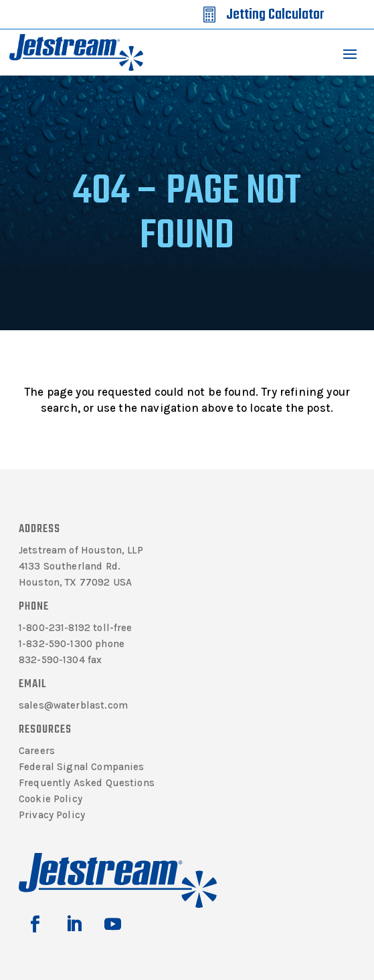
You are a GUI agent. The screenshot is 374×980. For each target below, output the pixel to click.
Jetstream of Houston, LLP (81, 550)
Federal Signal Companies (82, 767)
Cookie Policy (51, 799)
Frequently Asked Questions (87, 783)
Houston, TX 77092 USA (75, 582)
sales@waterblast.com (73, 705)
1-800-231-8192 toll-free (76, 628)
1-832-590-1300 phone (72, 644)
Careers (37, 751)
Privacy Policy (52, 815)
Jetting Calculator (275, 15)
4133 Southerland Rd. (70, 566)
